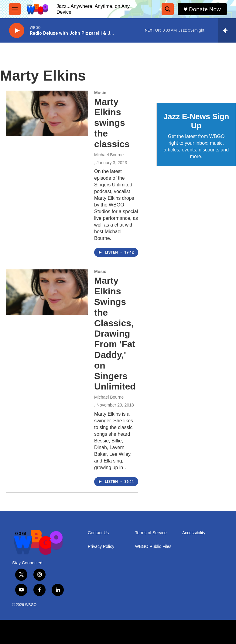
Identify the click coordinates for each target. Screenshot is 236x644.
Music (100, 93)
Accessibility (194, 533)
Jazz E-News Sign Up (196, 121)
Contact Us (98, 533)
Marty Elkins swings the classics (112, 123)
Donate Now (205, 9)
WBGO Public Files (153, 547)
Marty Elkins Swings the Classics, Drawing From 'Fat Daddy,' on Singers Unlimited (115, 333)
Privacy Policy (101, 547)
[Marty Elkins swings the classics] (47, 113)
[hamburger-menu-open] (15, 9)
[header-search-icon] (168, 9)
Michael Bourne (109, 155)
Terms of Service (151, 533)
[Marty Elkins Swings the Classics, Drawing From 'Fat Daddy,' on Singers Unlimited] (47, 292)
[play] (17, 31)
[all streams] (227, 30)
